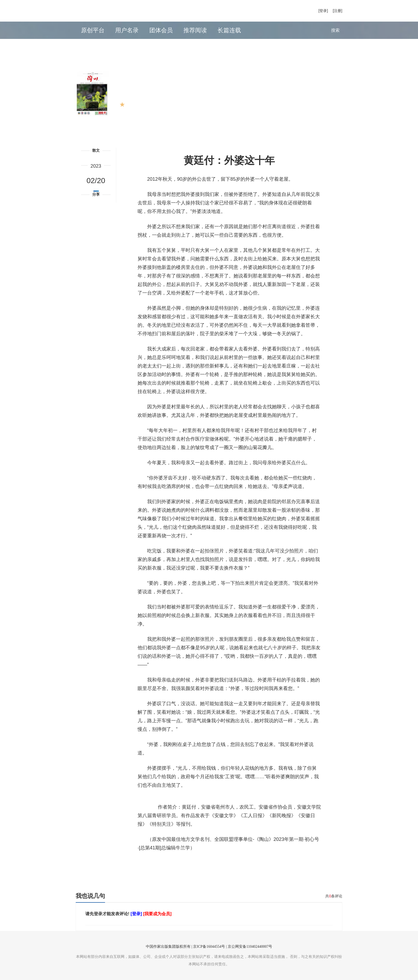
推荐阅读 (195, 30)
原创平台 (93, 30)
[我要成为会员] (157, 914)
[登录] (323, 11)
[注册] (337, 11)
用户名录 (127, 30)
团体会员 (161, 30)
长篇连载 (229, 30)
